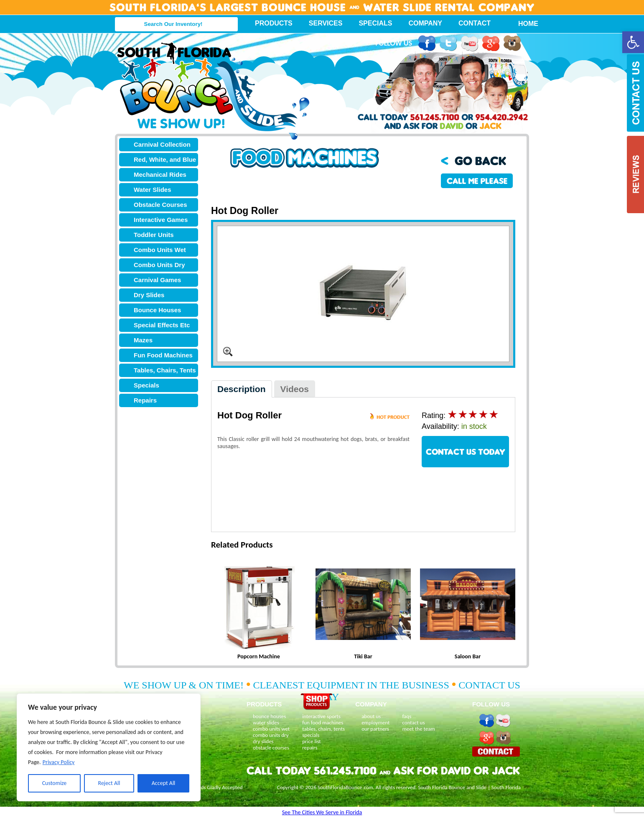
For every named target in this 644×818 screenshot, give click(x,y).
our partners (375, 729)
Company (425, 23)
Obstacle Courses (160, 205)
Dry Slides (149, 295)
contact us (413, 722)
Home (524, 24)
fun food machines (323, 722)
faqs (407, 716)
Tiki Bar (363, 656)
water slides (266, 722)
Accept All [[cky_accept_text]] (164, 783)
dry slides (263, 741)
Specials (375, 23)
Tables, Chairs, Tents (165, 370)
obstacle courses (271, 748)
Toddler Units (154, 235)
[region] (109, 747)
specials (311, 735)
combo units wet (271, 729)
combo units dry (271, 735)
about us (371, 716)
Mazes (143, 340)
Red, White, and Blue (165, 159)
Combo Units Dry (159, 265)
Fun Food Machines (163, 355)
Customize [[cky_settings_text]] (55, 783)
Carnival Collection (162, 144)
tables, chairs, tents (323, 729)
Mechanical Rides (160, 175)
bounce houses (269, 716)
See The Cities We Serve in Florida (322, 812)
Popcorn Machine (259, 656)
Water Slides (152, 190)
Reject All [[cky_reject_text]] (109, 783)
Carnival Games (157, 280)
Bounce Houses (157, 310)
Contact (475, 23)
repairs (310, 748)
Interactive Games (161, 220)
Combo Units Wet (160, 250)
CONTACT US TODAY (466, 452)
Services (326, 23)
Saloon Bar (468, 656)
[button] (633, 42)
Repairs (145, 400)
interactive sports (321, 716)
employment (375, 722)
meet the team (418, 729)
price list (312, 741)
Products (274, 23)
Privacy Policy (59, 762)
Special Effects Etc (162, 325)
